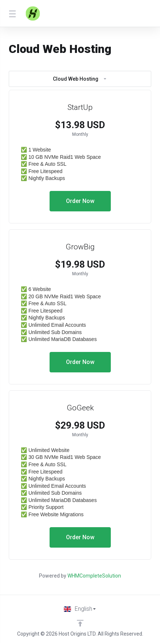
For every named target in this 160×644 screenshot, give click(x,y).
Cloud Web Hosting (80, 79)
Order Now (80, 201)
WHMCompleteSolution (94, 576)
